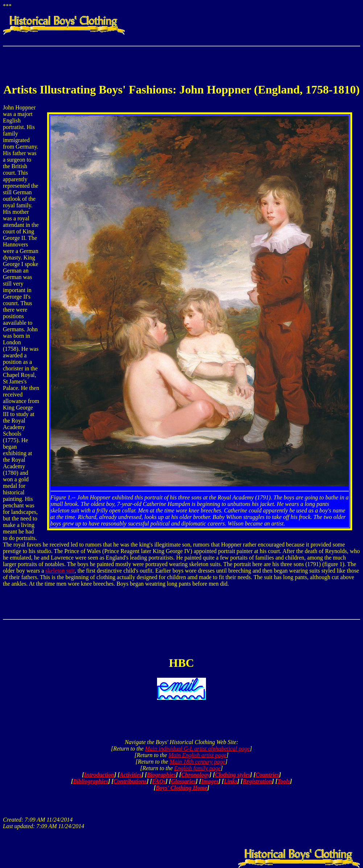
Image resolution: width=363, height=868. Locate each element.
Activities (131, 775)
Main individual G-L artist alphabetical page (197, 749)
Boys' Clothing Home (181, 788)
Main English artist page (197, 755)
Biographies (161, 775)
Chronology (195, 775)
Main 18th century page (197, 762)
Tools (284, 781)
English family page (197, 768)
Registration (257, 781)
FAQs (159, 781)
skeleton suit (60, 571)
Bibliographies (90, 781)
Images (210, 781)
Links (230, 781)
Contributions (130, 781)
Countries (267, 775)
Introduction (99, 775)
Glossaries (183, 781)
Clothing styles (232, 775)
